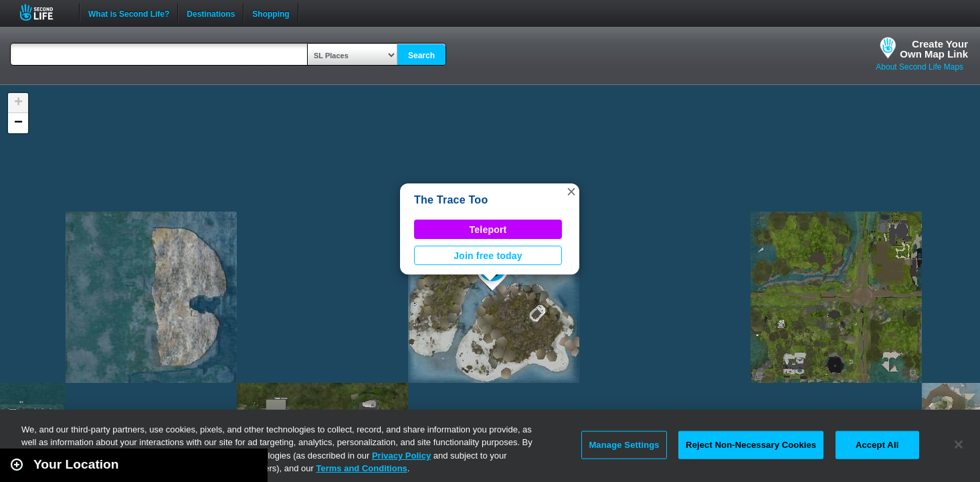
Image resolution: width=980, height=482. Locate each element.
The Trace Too (451, 200)
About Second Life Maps (919, 67)
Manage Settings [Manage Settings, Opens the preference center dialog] (624, 445)
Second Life (44, 12)
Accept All (877, 445)
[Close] (959, 445)
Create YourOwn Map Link (934, 49)
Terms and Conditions (362, 468)
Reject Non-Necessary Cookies (751, 445)
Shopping (271, 13)
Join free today (488, 256)
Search (421, 56)
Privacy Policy (401, 456)
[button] (571, 191)
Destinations (211, 13)
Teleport (488, 230)
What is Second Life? (129, 13)
